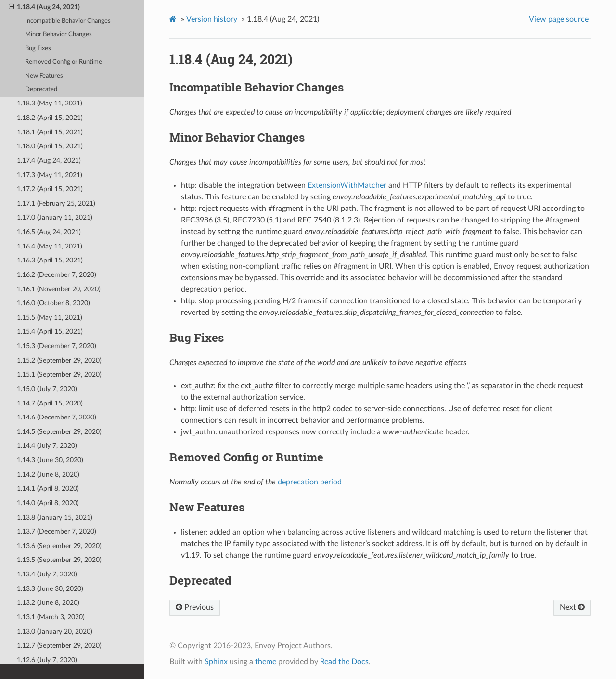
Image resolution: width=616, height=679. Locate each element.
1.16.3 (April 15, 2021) (50, 260)
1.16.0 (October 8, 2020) (53, 303)
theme (266, 662)
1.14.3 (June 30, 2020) (50, 460)
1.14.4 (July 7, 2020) (47, 446)
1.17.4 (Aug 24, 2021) (49, 161)
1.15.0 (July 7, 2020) (47, 389)
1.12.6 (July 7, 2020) (47, 660)
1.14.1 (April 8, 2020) (48, 489)
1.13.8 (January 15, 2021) (55, 517)
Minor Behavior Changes (58, 34)
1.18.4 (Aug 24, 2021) (44, 7)
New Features (44, 76)
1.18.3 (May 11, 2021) (50, 103)
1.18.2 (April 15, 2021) (50, 118)
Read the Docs (344, 662)
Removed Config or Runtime (64, 62)
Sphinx (216, 662)
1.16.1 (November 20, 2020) (59, 289)
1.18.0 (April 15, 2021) (50, 146)
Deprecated (41, 89)
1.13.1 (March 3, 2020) (51, 617)
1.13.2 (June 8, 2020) (48, 603)
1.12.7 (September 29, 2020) (59, 646)
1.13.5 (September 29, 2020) (59, 560)
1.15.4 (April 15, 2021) (50, 332)
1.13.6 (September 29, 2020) (59, 546)
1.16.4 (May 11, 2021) (50, 246)
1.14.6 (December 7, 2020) (57, 417)
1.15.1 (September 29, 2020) (59, 374)
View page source (559, 19)
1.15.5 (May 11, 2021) (50, 318)
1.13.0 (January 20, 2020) (55, 632)
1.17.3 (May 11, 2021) (50, 175)
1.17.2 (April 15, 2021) (50, 189)
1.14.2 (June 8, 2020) (48, 475)
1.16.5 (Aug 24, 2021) (49, 232)
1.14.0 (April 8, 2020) (48, 503)
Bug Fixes (38, 48)
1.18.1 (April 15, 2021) (50, 132)
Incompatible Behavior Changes (68, 21)
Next (572, 607)
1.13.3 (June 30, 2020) (50, 589)
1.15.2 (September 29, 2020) (59, 360)
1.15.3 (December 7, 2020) (57, 346)
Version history (212, 19)
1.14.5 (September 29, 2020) (59, 432)
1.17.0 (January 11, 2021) (55, 217)
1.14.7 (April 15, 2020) (50, 403)
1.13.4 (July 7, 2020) (47, 574)
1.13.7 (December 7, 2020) (57, 531)
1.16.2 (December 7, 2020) (57, 275)
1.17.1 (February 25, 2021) (56, 203)
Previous (195, 607)
